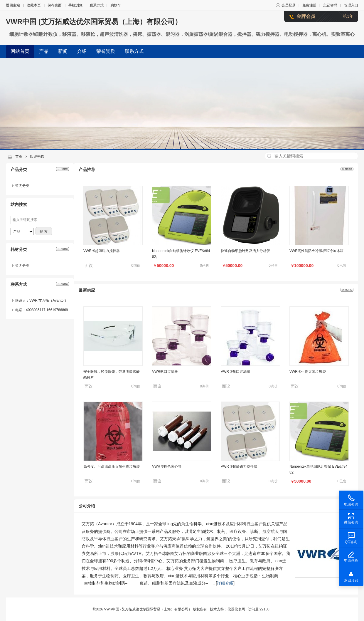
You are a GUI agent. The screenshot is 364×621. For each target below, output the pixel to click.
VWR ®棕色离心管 (167, 466)
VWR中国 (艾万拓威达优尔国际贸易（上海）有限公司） (94, 22)
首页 (19, 157)
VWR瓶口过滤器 (165, 372)
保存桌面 (55, 5)
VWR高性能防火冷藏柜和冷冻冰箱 (316, 251)
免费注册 (309, 5)
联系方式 (97, 5)
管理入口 (351, 5)
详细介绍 (225, 583)
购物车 (116, 5)
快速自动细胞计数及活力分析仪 (245, 251)
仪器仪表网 (236, 609)
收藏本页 (34, 5)
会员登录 (289, 5)
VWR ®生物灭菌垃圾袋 (308, 372)
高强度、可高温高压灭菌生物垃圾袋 (112, 466)
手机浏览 (75, 5)
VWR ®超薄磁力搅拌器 (102, 251)
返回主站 (13, 5)
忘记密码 (330, 5)
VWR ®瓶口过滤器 (235, 372)
